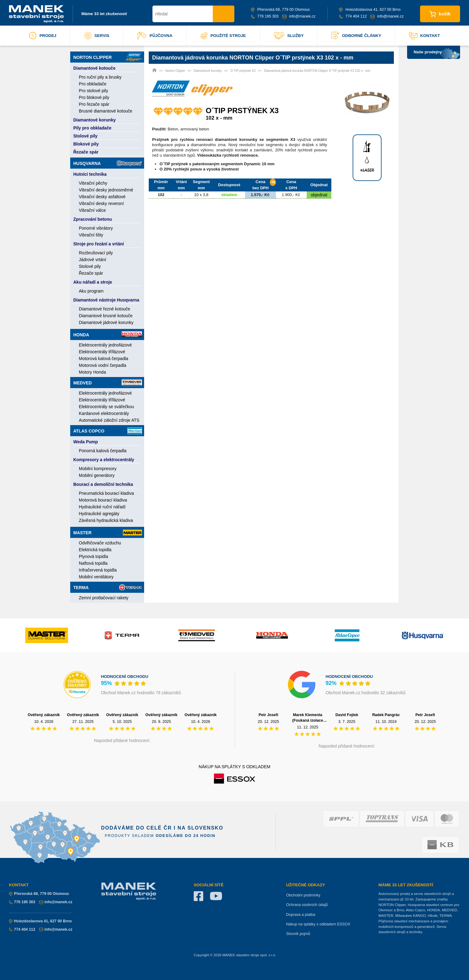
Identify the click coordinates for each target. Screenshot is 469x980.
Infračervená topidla (98, 570)
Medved (108, 383)
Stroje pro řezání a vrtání (99, 244)
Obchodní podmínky (303, 895)
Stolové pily (85, 136)
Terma (108, 587)
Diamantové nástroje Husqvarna (106, 300)
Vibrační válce (92, 210)
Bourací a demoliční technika (103, 484)
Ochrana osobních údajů (307, 905)
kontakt (425, 36)
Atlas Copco (108, 431)
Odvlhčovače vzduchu (100, 543)
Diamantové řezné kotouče (105, 309)
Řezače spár (86, 152)
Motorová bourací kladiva (103, 500)
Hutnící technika (90, 174)
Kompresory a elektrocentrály (104, 460)
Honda (108, 334)
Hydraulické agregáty (99, 514)
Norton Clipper (108, 57)
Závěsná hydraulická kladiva (106, 520)
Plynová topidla (93, 556)
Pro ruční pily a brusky (100, 77)
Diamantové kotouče (94, 68)
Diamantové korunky (95, 120)
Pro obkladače (93, 84)
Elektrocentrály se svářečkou (106, 407)
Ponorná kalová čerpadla (103, 451)
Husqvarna (108, 163)
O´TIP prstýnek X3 (243, 71)
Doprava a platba (301, 915)
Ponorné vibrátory (96, 228)
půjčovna (155, 36)
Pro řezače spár (94, 104)
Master (108, 533)
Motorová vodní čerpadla (103, 365)
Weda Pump (86, 442)
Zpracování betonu (93, 219)
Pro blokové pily (94, 97)
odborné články (356, 36)
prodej (43, 36)
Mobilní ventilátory (96, 577)
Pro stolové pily (93, 91)
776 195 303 (265, 16)
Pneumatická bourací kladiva (106, 493)
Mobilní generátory (97, 475)
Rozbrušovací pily (96, 253)
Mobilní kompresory (98, 469)
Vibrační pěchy (93, 183)
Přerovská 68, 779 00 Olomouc (281, 10)
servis (97, 36)
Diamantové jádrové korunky (106, 322)
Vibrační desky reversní (101, 203)
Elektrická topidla (95, 550)
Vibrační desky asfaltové (102, 197)
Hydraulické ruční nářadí (102, 507)
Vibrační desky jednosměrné (106, 190)
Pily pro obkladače (92, 128)
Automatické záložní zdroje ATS (109, 420)
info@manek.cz (299, 16)
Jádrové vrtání (93, 260)
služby (289, 36)
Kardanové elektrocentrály (104, 413)
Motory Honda (92, 372)
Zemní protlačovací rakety (104, 598)
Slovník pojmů (298, 934)
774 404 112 (353, 16)
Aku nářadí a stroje (93, 282)
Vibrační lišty (91, 235)
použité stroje (223, 36)
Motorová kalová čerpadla (103, 359)
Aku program (91, 291)
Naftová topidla (93, 563)
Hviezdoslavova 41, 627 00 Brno (370, 10)
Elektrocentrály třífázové (102, 352)
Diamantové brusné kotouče (106, 316)
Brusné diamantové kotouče (106, 111)
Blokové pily (86, 144)
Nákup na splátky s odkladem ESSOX (318, 924)
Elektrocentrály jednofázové (105, 345)
